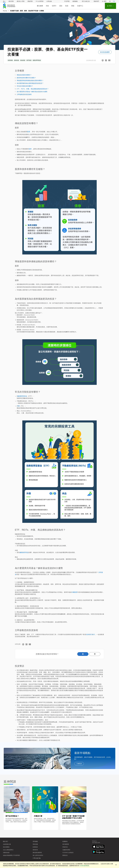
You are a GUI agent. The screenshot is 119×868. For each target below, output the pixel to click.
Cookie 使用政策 (68, 853)
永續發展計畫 (7, 844)
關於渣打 (6, 841)
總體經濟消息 (24, 553)
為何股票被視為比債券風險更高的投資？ (30, 83)
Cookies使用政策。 (85, 866)
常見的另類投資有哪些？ (25, 86)
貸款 (61, 6)
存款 (47, 6)
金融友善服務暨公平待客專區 (11, 855)
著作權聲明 (66, 844)
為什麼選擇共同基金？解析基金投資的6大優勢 (32, 92)
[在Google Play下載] (99, 852)
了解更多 (79, 764)
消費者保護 (6, 853)
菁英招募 (35, 844)
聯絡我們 (96, 1)
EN (110, 1)
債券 (30, 149)
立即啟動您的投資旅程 (24, 94)
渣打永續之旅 (86, 1)
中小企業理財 (40, 1)
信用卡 (54, 6)
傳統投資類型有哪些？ (24, 75)
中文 (114, 1)
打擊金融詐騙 (37, 858)
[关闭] (116, 865)
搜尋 (104, 1)
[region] (59, 865)
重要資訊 (65, 855)
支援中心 (80, 6)
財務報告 (35, 847)
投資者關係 (6, 847)
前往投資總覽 (105, 52)
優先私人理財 (21, 1)
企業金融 (49, 1)
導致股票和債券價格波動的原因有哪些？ (30, 81)
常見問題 (67, 1)
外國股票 (74, 592)
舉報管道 (65, 847)
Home (5, 11)
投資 (67, 6)
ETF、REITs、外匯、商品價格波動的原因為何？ (33, 89)
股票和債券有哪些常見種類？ (26, 78)
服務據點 (75, 1)
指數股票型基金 (22, 396)
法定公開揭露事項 (8, 850)
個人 (4, 1)
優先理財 (11, 1)
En (96, 841)
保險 (73, 6)
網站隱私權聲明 (37, 853)
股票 (29, 132)
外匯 (18, 406)
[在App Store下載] (99, 847)
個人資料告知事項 (38, 855)
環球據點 (35, 841)
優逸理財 (30, 1)
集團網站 (65, 841)
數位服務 (40, 6)
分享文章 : (18, 644)
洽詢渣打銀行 (91, 635)
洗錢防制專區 (66, 850)
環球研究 (35, 850)
